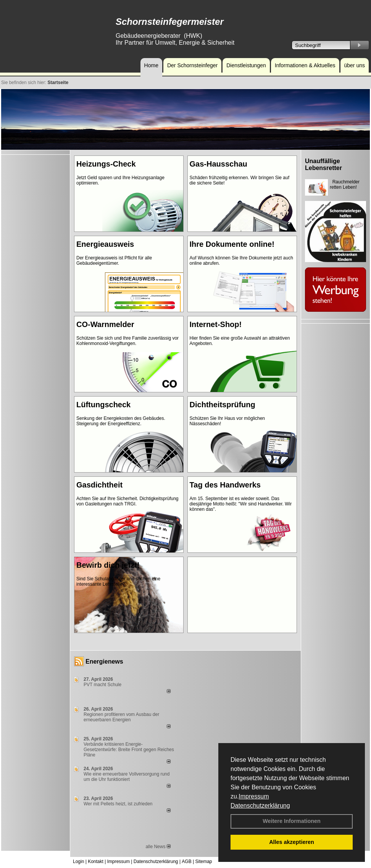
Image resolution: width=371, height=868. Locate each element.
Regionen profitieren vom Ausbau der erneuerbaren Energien (121, 717)
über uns (355, 65)
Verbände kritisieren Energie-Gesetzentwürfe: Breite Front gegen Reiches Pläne (129, 750)
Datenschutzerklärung (260, 806)
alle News (158, 847)
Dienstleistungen (246, 65)
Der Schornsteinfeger (192, 65)
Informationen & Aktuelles (305, 65)
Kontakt (96, 862)
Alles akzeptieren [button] (292, 842)
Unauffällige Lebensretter (323, 164)
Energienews (104, 662)
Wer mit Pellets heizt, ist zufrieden (118, 804)
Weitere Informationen (292, 821)
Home (151, 65)
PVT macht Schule (102, 685)
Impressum (254, 796)
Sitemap (203, 862)
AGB (186, 862)
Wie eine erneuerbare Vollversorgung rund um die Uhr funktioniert (127, 777)
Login (78, 862)
